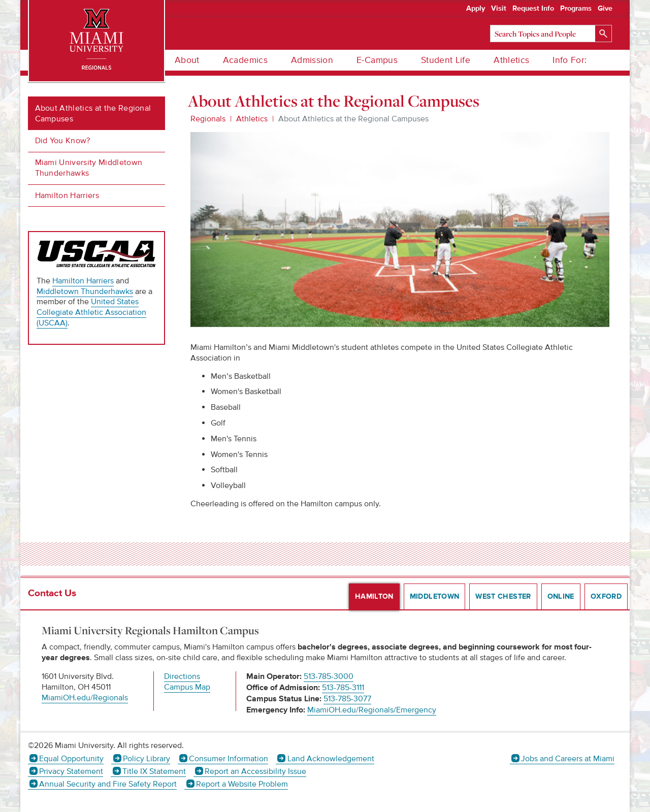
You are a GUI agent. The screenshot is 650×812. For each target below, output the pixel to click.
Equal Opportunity (71, 759)
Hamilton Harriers (67, 196)
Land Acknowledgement (331, 759)
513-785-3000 (329, 676)
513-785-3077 (347, 699)
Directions (182, 676)
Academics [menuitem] (245, 60)
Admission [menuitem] (312, 60)
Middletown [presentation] (435, 597)
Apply (476, 9)
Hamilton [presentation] (374, 597)
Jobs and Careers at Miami (568, 759)
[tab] (371, 597)
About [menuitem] (187, 60)
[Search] (551, 34)
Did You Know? (63, 141)
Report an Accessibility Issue (255, 771)
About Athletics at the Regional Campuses (93, 113)
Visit (499, 9)
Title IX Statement (154, 771)
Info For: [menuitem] (570, 60)
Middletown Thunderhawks (85, 291)
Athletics (252, 119)
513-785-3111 (343, 688)
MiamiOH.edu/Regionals (85, 698)
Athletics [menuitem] (511, 60)
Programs (576, 9)
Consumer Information (229, 759)
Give (605, 9)
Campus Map (187, 687)
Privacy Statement (71, 771)
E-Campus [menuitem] (377, 60)
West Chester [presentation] (503, 597)
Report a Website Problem (242, 784)
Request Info (533, 9)
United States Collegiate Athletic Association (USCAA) (91, 312)
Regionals (208, 119)
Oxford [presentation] (606, 597)
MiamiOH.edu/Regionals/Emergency (372, 710)
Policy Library (147, 759)
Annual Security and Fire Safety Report (108, 784)
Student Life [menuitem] (446, 60)
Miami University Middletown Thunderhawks (89, 168)
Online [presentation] (561, 597)
